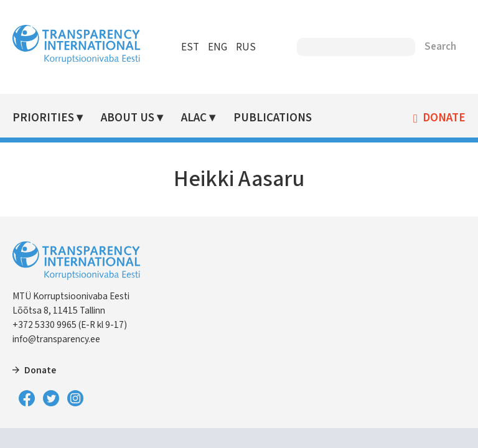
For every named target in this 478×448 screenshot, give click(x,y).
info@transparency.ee (56, 339)
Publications (273, 118)
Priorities (43, 118)
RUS (246, 47)
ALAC (194, 118)
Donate (444, 118)
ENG (218, 47)
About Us (128, 118)
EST (190, 47)
